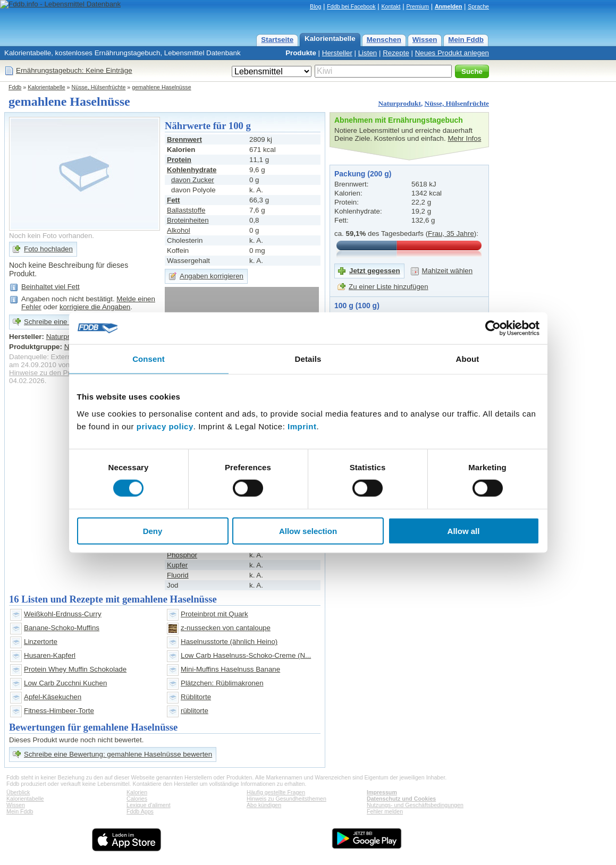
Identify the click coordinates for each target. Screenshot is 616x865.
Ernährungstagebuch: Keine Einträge (74, 70)
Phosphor (182, 555)
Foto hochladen (48, 249)
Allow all (464, 531)
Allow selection (308, 531)
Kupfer (177, 565)
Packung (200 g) (363, 174)
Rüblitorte (196, 697)
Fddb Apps (140, 811)
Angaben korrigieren (212, 276)
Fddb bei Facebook (351, 6)
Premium (417, 6)
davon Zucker (193, 180)
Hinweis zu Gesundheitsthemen (286, 799)
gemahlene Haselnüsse (161, 87)
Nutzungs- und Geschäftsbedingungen (415, 805)
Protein (179, 160)
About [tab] (468, 359)
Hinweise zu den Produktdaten (57, 373)
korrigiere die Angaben (95, 307)
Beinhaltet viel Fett (50, 287)
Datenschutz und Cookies (401, 799)
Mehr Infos (464, 138)
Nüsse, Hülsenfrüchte (99, 87)
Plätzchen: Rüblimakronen (222, 683)
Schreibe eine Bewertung (64, 322)
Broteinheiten (188, 220)
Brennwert (184, 139)
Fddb (15, 87)
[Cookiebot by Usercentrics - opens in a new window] (493, 328)
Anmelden (449, 6)
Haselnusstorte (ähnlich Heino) (229, 642)
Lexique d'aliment (149, 805)
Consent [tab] (149, 359)
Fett (173, 200)
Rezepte (396, 53)
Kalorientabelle (330, 39)
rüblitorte (195, 711)
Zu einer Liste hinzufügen (389, 287)
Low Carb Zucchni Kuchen (65, 683)
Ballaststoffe (186, 210)
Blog (315, 6)
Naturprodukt (399, 103)
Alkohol (179, 230)
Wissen (425, 40)
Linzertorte (41, 642)
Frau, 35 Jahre (451, 234)
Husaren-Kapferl (50, 655)
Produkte (301, 53)
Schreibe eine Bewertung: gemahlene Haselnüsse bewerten (118, 754)
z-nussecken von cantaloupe (226, 628)
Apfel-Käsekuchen (53, 697)
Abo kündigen (264, 805)
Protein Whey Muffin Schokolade (75, 669)
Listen (368, 53)
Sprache (478, 6)
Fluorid (178, 575)
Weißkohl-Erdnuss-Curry (63, 614)
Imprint (302, 426)
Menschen (384, 40)
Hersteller (337, 53)
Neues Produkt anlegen (452, 53)
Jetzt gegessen (375, 271)
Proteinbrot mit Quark (214, 614)
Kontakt (391, 6)
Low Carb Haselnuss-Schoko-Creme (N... (246, 655)
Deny (153, 531)
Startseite (277, 40)
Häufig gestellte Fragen (276, 792)
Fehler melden (385, 811)
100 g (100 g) (357, 306)
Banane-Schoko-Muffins (62, 628)
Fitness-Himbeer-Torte (59, 711)
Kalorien (137, 792)
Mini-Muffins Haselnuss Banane (230, 669)
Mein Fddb (466, 40)
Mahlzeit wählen (448, 271)
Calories (137, 799)
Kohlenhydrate (192, 170)
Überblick (18, 792)
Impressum (382, 792)
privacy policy (165, 426)
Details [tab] (308, 359)
